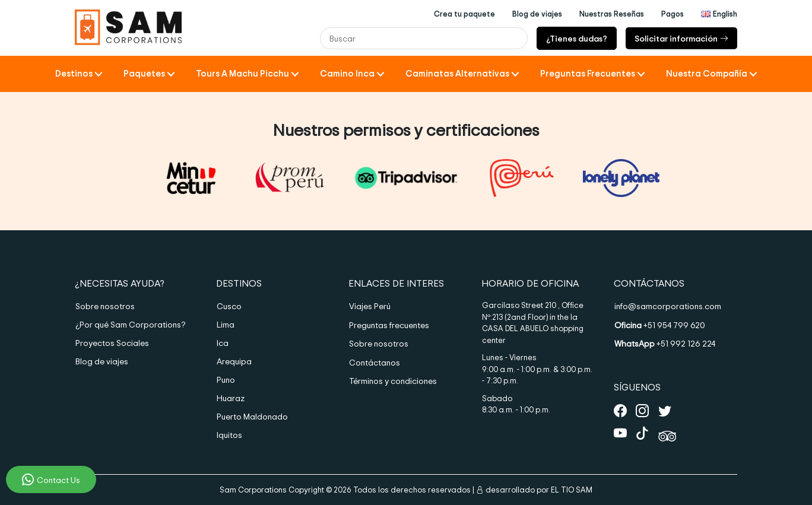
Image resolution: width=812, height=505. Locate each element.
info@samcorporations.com (668, 306)
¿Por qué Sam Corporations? (131, 324)
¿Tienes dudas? (577, 38)
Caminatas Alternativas (457, 73)
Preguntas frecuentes (389, 325)
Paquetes (144, 73)
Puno (226, 379)
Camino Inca (347, 73)
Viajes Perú (370, 306)
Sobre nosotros (105, 306)
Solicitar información (681, 38)
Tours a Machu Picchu (242, 73)
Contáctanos (375, 362)
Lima (226, 324)
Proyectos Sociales (112, 343)
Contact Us (51, 479)
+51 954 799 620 (660, 325)
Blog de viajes (102, 361)
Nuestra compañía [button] (707, 73)
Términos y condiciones (393, 381)
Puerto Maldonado (252, 416)
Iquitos (229, 435)
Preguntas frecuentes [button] (588, 73)
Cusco (229, 306)
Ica (223, 343)
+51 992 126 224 (665, 343)
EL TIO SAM (572, 490)
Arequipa (234, 361)
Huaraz (231, 398)
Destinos (74, 73)
